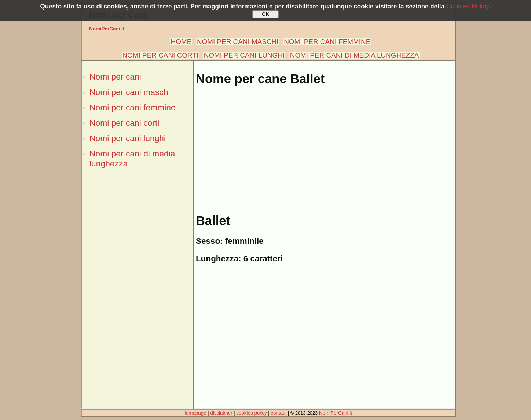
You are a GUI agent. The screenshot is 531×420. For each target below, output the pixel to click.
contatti (279, 413)
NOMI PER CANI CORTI (160, 55)
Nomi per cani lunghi (128, 138)
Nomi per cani (115, 77)
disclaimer (221, 413)
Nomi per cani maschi (130, 92)
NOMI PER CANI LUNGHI (244, 55)
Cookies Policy (468, 6)
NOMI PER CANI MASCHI (238, 42)
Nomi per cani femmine (133, 107)
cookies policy (252, 413)
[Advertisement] (137, 298)
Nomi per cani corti (124, 123)
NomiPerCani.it (107, 29)
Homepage (194, 413)
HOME (181, 42)
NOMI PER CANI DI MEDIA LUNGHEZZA (355, 55)
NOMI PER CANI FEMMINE (327, 42)
